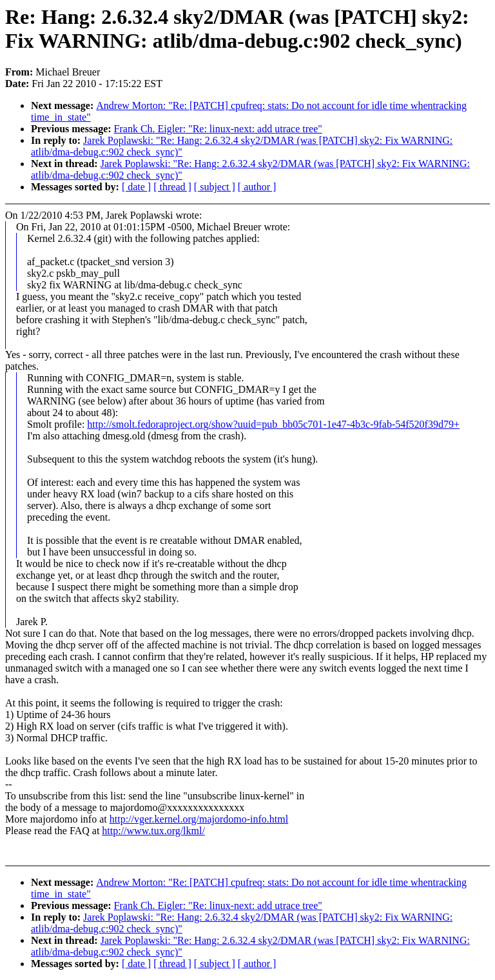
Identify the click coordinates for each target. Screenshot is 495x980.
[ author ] (257, 187)
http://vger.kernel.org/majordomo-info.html (199, 819)
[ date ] (136, 187)
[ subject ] (215, 187)
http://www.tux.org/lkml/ (153, 831)
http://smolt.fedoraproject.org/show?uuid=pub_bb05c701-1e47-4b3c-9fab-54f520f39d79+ (273, 424)
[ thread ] (172, 187)
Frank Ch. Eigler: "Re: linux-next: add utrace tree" (218, 129)
